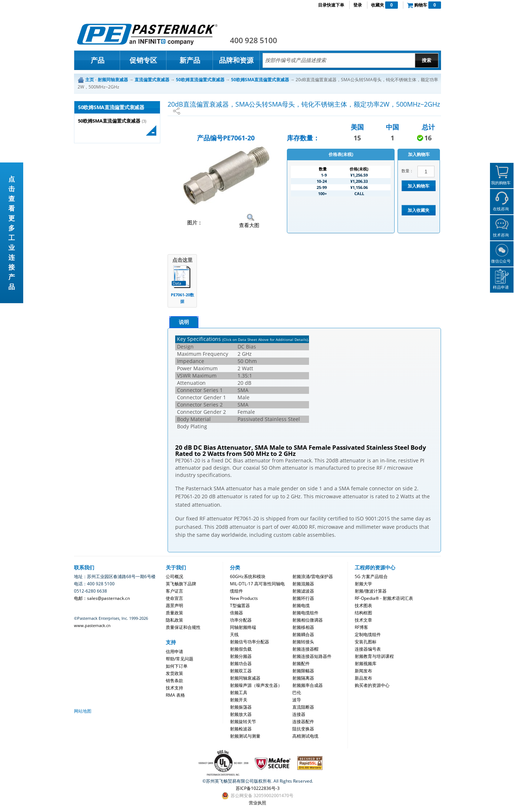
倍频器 (236, 613)
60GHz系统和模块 (248, 576)
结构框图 (363, 613)
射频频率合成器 (308, 685)
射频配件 (301, 663)
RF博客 (361, 627)
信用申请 (174, 652)
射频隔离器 (303, 678)
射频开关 (239, 700)
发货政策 (174, 673)
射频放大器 (241, 714)
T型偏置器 (240, 605)
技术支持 (174, 688)
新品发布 (363, 678)
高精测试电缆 (305, 736)
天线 (234, 634)
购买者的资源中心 (372, 685)
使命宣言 (174, 598)
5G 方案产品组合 (371, 576)
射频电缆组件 (305, 613)
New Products (244, 598)
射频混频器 (303, 584)
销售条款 (174, 681)
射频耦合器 (303, 634)
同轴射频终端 (243, 627)
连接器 (299, 714)
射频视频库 (366, 663)
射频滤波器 (303, 591)
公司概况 (174, 576)
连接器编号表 (368, 649)
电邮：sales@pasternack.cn (102, 598)
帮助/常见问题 (180, 659)
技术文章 (363, 620)
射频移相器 (303, 627)
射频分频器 (241, 656)
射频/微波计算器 (371, 591)
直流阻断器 (303, 707)
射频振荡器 (241, 707)
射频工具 (239, 693)
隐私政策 (174, 620)
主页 (90, 80)
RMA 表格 (175, 695)
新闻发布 (363, 671)
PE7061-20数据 (182, 298)
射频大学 (363, 584)
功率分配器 (241, 620)
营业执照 (257, 803)
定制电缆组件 (368, 634)
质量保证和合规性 (183, 627)
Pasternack (147, 34)
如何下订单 (177, 666)
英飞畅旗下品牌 (181, 584)
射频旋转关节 (243, 722)
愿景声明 (174, 605)
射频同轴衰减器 (245, 678)
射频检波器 (241, 729)
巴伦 (297, 693)
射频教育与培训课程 (374, 656)
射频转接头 (303, 642)
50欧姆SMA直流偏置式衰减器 (109, 121)
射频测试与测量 (245, 736)
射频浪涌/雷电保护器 (313, 576)
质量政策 (174, 613)
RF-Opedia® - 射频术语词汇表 (384, 598)
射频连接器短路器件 (312, 656)
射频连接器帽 (305, 649)
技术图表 (363, 605)
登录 (358, 5)
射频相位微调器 (308, 620)
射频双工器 (241, 671)
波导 (297, 700)
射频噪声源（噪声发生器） (256, 685)
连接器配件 (303, 722)
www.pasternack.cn (92, 625)
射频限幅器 (303, 671)
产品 (98, 60)
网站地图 (83, 711)
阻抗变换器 (303, 729)
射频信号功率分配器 (250, 642)
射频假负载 (241, 649)
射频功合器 (241, 663)
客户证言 (174, 591)
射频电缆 (301, 605)
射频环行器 (303, 598)
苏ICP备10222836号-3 (258, 788)
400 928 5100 (254, 40)
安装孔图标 (366, 642)
